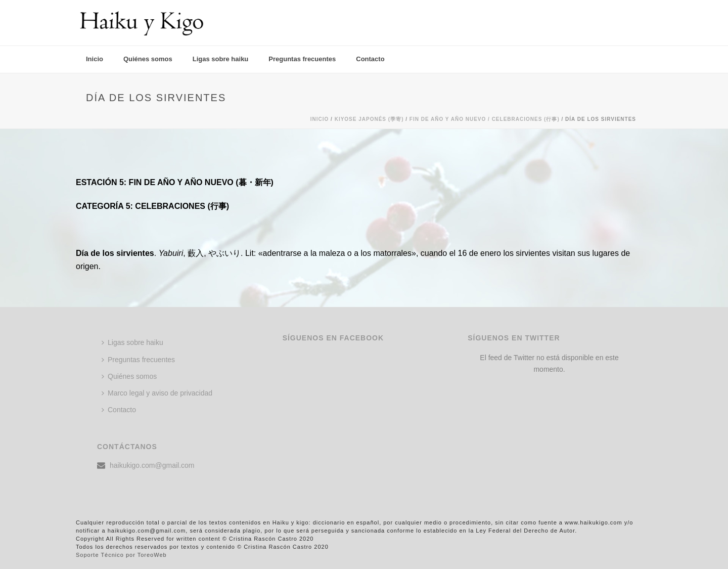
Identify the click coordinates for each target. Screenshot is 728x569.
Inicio (95, 59)
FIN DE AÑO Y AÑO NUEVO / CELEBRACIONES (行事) (485, 119)
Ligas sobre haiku (221, 59)
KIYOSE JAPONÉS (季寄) (369, 119)
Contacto (370, 59)
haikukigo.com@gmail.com (152, 465)
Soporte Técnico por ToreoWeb (121, 555)
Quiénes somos (148, 59)
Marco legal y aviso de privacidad (157, 393)
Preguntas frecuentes (302, 59)
